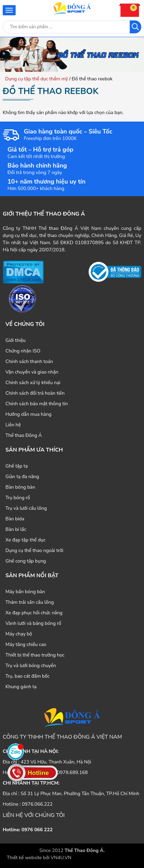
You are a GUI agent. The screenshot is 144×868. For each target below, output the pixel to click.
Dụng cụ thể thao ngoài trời (34, 550)
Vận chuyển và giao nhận (32, 372)
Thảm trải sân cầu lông (30, 602)
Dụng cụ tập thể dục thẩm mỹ (37, 79)
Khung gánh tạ (21, 687)
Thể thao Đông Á (24, 435)
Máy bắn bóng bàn (25, 592)
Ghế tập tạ (17, 466)
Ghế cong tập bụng (26, 561)
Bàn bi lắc (16, 529)
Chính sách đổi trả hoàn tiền (35, 393)
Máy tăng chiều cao (26, 644)
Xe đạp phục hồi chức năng (34, 613)
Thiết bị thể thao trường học (35, 655)
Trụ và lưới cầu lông (26, 508)
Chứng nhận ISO (23, 351)
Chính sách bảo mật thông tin (37, 404)
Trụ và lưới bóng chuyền (31, 666)
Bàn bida (15, 519)
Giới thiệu (15, 340)
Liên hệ (13, 425)
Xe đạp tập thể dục (25, 540)
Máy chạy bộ (19, 634)
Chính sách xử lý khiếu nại (33, 383)
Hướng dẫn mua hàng (29, 414)
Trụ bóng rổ (18, 498)
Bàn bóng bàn (20, 487)
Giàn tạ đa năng (22, 477)
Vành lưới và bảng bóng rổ (33, 623)
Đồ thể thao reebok (51, 91)
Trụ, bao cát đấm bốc (28, 676)
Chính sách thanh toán (29, 361)
